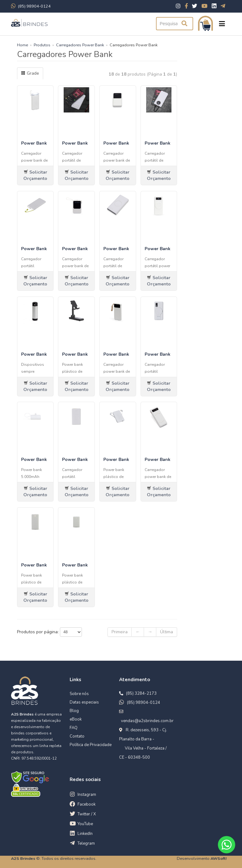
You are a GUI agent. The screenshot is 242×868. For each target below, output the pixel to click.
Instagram (87, 795)
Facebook (86, 804)
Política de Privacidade (91, 745)
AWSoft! (219, 858)
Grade (30, 73)
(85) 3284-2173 (141, 693)
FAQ (74, 728)
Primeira (120, 632)
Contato (77, 736)
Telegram (86, 843)
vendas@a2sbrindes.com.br (147, 721)
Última (167, 632)
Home (23, 45)
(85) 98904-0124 (144, 703)
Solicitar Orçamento (35, 175)
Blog (74, 711)
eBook (76, 719)
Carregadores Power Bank (80, 45)
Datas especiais (84, 702)
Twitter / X (87, 814)
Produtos (42, 45)
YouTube (85, 824)
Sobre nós (79, 694)
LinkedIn (85, 834)
